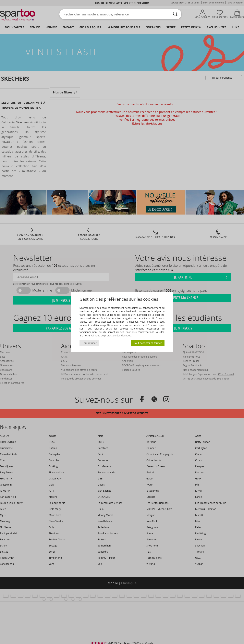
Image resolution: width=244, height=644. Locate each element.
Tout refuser (89, 343)
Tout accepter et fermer (148, 343)
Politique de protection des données (111, 336)
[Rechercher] (175, 14)
